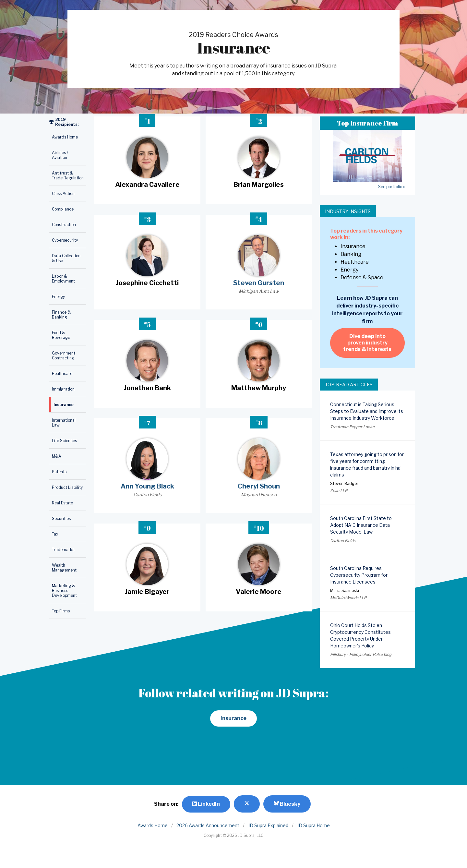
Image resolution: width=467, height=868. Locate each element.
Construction (64, 225)
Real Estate (62, 503)
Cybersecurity (65, 240)
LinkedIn (206, 804)
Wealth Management (64, 568)
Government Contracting (64, 356)
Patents (59, 472)
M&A (57, 456)
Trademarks (63, 550)
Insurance (64, 405)
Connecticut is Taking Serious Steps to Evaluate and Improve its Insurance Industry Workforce (367, 411)
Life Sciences (64, 441)
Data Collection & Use (66, 258)
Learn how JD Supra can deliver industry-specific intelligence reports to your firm (367, 310)
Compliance (63, 209)
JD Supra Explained (268, 825)
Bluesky (287, 804)
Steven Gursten (259, 283)
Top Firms (61, 611)
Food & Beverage (61, 335)
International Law (64, 423)
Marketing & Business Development (64, 591)
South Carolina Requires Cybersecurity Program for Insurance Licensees (359, 575)
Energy (58, 297)
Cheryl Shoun (259, 486)
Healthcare (62, 374)
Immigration (63, 389)
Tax (55, 534)
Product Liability (67, 487)
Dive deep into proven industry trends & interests (367, 343)
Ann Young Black (147, 486)
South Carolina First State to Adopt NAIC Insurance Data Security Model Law (361, 525)
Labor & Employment (63, 279)
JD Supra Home (313, 825)
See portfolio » (391, 187)
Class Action (63, 193)
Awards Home (65, 137)
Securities (61, 518)
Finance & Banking (61, 315)
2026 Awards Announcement (208, 825)
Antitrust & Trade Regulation (68, 175)
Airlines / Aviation (60, 155)
